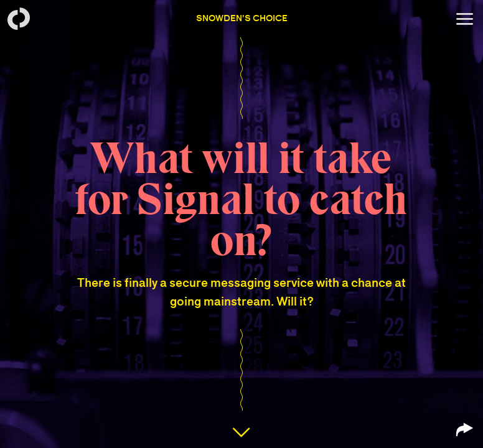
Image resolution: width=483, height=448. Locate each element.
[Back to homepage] (19, 19)
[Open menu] (464, 19)
